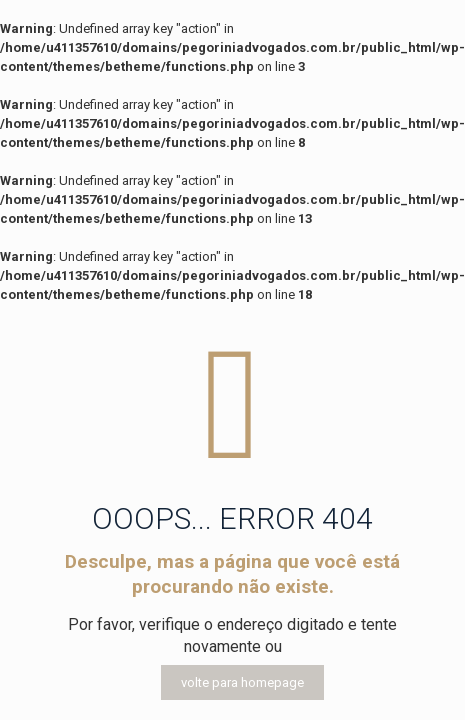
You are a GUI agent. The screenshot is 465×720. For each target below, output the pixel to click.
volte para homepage (242, 682)
